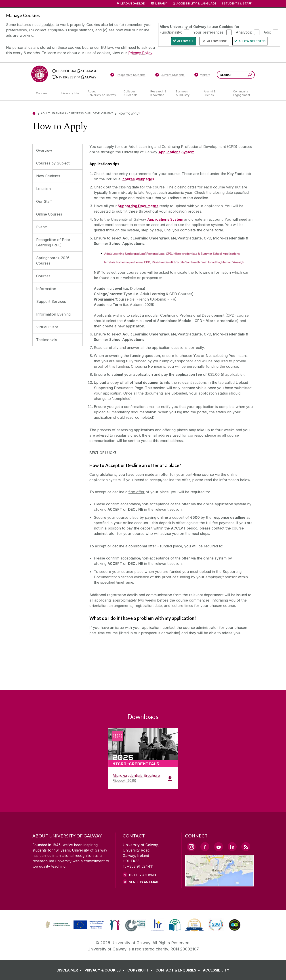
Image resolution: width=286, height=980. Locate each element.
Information (46, 289)
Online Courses (49, 214)
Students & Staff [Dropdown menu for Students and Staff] (238, 3)
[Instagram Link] (191, 847)
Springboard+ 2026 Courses (53, 260)
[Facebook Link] (205, 847)
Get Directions (142, 875)
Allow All (186, 41)
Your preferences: (209, 32)
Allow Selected (252, 41)
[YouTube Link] (219, 847)
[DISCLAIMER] (70, 970)
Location (43, 189)
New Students (48, 176)
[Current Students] (170, 76)
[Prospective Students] (128, 76)
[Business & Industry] (186, 93)
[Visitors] (202, 76)
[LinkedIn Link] (232, 847)
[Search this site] (250, 75)
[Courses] (44, 93)
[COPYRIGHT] (141, 970)
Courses (43, 276)
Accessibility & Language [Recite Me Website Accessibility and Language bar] (194, 4)
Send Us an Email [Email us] (144, 882)
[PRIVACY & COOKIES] (105, 970)
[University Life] (70, 93)
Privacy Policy (140, 53)
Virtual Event (47, 327)
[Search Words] (236, 75)
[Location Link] (219, 884)
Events (42, 227)
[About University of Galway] (102, 93)
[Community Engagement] (242, 93)
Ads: (267, 32)
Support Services (51, 301)
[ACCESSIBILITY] (216, 970)
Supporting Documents (138, 206)
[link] (74, 925)
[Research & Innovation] (160, 93)
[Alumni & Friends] (215, 93)
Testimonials (47, 340)
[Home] (34, 113)
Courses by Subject (53, 163)
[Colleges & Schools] (133, 93)
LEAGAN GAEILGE (132, 3)
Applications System (176, 152)
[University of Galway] (65, 74)
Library (161, 3)
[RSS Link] (246, 847)
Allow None (217, 41)
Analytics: (244, 32)
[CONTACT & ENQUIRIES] (179, 970)
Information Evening (53, 314)
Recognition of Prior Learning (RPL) (53, 242)
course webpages (138, 179)
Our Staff (44, 201)
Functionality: (171, 32)
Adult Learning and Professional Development (77, 113)
